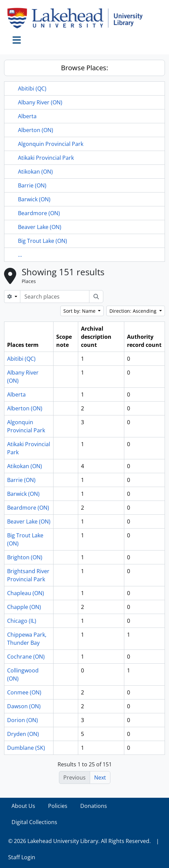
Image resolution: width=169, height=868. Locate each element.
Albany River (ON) (40, 102)
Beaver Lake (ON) (40, 227)
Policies (58, 806)
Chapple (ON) (24, 607)
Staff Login (22, 857)
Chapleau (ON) (26, 593)
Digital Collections (34, 822)
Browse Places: (84, 68)
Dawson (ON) (24, 706)
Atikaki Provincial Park (46, 158)
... (20, 255)
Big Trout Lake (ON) (43, 241)
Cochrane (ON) (26, 657)
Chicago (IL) (22, 621)
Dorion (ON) (23, 720)
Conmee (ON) (24, 692)
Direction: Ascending (134, 311)
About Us (23, 806)
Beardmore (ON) (39, 213)
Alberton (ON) (36, 130)
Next (100, 777)
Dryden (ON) (23, 734)
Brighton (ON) (25, 557)
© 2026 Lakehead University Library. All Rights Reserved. (79, 841)
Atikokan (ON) (35, 172)
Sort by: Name (80, 311)
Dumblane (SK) (26, 748)
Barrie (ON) (32, 185)
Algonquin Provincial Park (51, 144)
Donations (94, 806)
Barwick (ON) (34, 199)
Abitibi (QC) (32, 88)
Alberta (27, 116)
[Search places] (55, 297)
